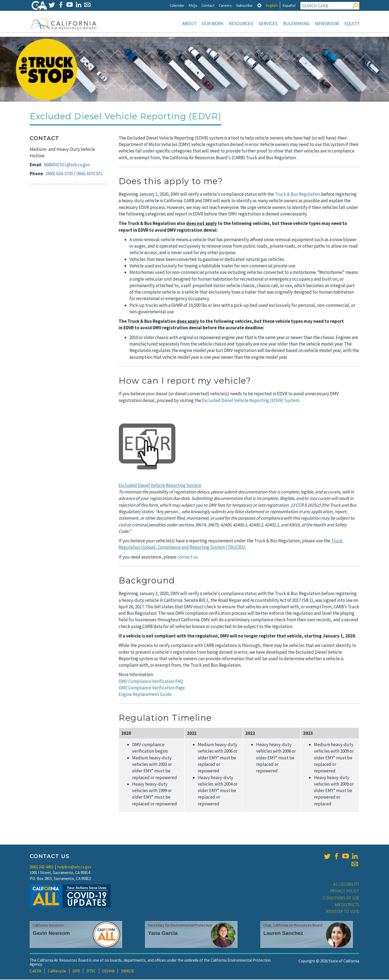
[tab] (259, 5)
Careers (225, 5)
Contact (208, 5)
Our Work (213, 24)
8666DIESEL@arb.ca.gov (67, 165)
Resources (241, 24)
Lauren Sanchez (283, 934)
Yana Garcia (163, 934)
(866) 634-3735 (59, 174)
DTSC (91, 971)
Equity (352, 24)
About (189, 24)
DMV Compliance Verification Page (152, 688)
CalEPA (36, 971)
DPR (76, 971)
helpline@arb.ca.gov (74, 867)
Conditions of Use (341, 898)
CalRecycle (57, 971)
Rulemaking (296, 24)
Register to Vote (343, 912)
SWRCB (128, 971)
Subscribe (244, 5)
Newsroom (327, 24)
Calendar (177, 5)
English (272, 5)
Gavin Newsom (51, 934)
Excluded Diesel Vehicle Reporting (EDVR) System (251, 401)
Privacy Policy (345, 891)
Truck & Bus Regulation (298, 195)
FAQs (193, 5)
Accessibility (346, 885)
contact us (187, 557)
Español (289, 5)
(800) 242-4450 (41, 867)
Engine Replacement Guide (145, 695)
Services (268, 24)
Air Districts (347, 905)
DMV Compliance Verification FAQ (151, 682)
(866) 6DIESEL (90, 174)
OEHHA (108, 971)
